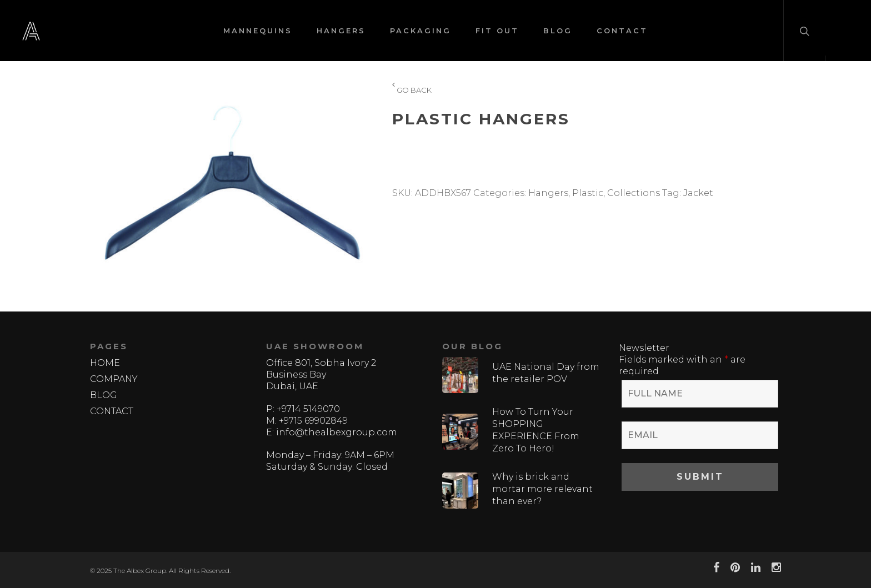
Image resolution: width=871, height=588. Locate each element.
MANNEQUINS (258, 31)
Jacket (698, 193)
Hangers (548, 193)
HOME (105, 363)
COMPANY (114, 379)
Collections (634, 193)
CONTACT (622, 31)
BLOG (558, 31)
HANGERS (341, 31)
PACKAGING (421, 31)
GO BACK (412, 91)
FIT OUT (497, 31)
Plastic (588, 193)
